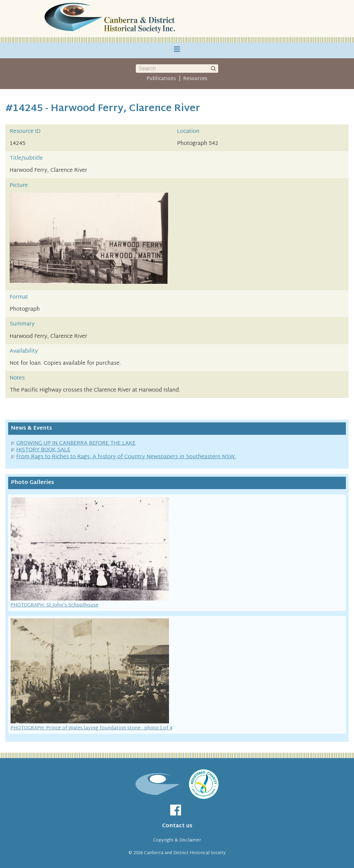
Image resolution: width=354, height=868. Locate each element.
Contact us (177, 826)
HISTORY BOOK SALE (43, 450)
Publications (161, 79)
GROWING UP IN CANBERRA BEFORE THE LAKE (76, 443)
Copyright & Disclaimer (177, 840)
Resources (195, 79)
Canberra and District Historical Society (185, 853)
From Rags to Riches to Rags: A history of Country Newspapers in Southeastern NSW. (126, 457)
